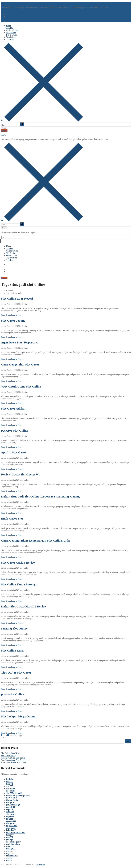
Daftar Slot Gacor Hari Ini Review (24, 606)
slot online (11, 788)
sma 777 (10, 846)
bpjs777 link (12, 826)
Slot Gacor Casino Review (18, 563)
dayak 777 (11, 853)
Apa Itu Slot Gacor (14, 452)
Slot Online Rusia (13, 650)
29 (11, 735)
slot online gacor (13, 842)
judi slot (10, 779)
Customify (40, 865)
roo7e (3, 3)
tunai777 (10, 835)
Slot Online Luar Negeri (17, 299)
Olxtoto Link (12, 856)
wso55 (9, 858)
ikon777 (10, 782)
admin (4, 304)
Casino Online (12, 800)
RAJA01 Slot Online (15, 431)
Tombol (4, 131)
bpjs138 (10, 819)
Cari (3, 738)
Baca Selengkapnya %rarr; (12, 315)
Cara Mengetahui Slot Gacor (20, 364)
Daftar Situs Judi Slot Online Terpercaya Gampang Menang (41, 496)
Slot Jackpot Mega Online (18, 716)
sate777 (9, 786)
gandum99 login (13, 805)
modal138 (11, 807)
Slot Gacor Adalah (13, 409)
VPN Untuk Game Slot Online (21, 386)
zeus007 (10, 837)
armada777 (11, 821)
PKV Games (12, 798)
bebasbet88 (11, 830)
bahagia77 (11, 849)
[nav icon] (4, 128)
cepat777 (10, 816)
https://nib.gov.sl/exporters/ (18, 795)
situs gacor (11, 828)
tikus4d (9, 784)
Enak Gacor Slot (12, 518)
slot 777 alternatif (14, 793)
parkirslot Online (13, 694)
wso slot (10, 851)
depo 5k (10, 809)
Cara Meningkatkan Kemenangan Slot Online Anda (35, 541)
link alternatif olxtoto (16, 833)
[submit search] (22, 124)
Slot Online (23, 304)
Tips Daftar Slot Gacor (16, 673)
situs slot (10, 812)
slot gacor (10, 802)
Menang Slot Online (14, 628)
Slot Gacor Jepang (13, 321)
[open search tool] (42, 121)
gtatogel (10, 839)
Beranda (10, 291)
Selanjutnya (17, 735)
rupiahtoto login (13, 844)
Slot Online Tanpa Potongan (20, 584)
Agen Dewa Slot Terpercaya (20, 342)
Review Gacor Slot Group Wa (21, 474)
